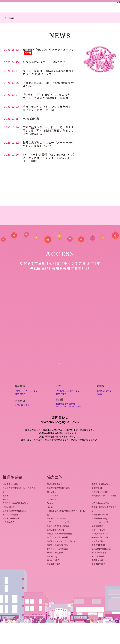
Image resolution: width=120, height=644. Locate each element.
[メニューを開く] (113, 6)
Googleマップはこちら (60, 381)
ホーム (6, 18)
